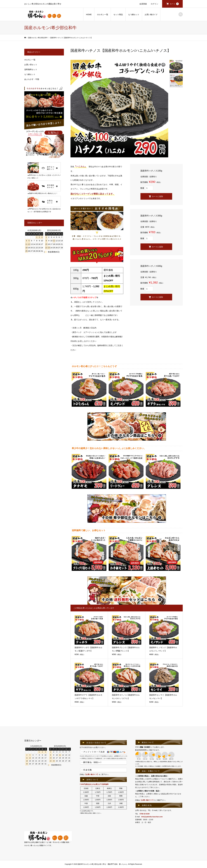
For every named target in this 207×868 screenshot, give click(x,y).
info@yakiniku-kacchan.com (152, 817)
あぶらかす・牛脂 (32, 79)
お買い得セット (31, 65)
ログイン (154, 4)
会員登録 (143, 4)
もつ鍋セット (134, 14)
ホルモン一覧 (103, 14)
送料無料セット (31, 69)
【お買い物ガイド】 (92, 774)
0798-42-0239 (145, 814)
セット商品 (118, 14)
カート (174, 4)
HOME (89, 14)
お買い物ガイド (151, 14)
